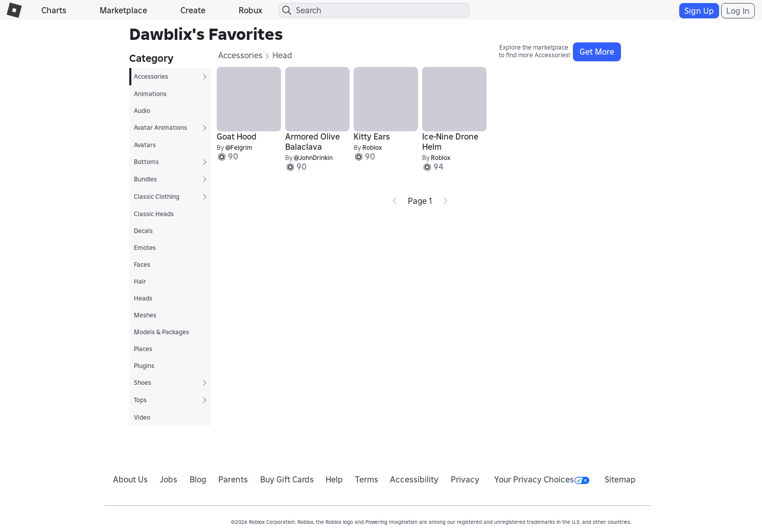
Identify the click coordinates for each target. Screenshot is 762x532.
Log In (738, 11)
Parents (233, 479)
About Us (130, 479)
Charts (54, 10)
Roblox (372, 147)
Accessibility (414, 479)
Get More (597, 52)
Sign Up (699, 11)
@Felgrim (239, 147)
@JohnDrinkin (313, 158)
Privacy (465, 479)
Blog (198, 479)
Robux (250, 10)
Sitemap (620, 479)
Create (193, 10)
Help (334, 479)
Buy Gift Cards (287, 479)
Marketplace (123, 10)
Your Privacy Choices (542, 479)
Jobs (168, 479)
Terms (367, 479)
